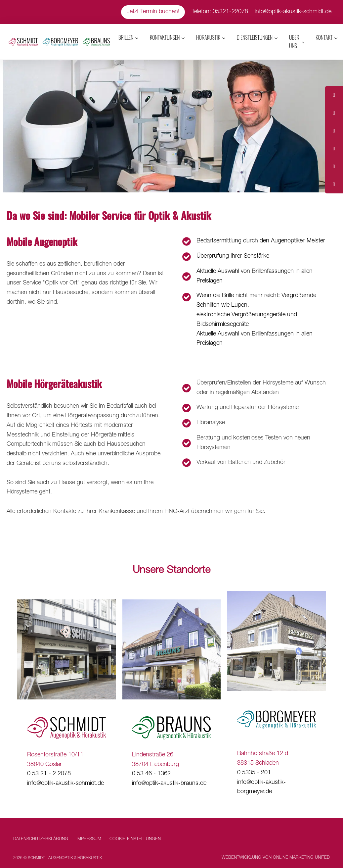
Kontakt (324, 37)
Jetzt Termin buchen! (153, 12)
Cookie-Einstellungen (135, 839)
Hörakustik (208, 37)
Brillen (126, 37)
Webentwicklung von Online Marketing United (276, 858)
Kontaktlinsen (165, 37)
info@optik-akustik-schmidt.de (293, 12)
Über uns (294, 42)
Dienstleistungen (255, 37)
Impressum (89, 839)
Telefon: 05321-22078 (220, 12)
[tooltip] (334, 95)
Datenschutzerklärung (41, 839)
